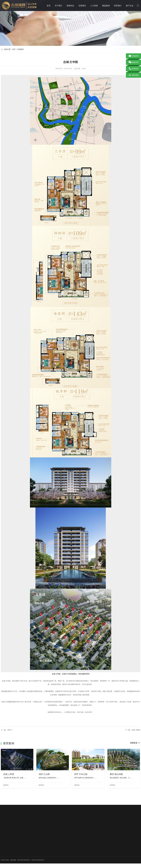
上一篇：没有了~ (7, 730)
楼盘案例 (106, 6)
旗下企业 (130, 6)
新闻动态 (70, 6)
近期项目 (82, 6)
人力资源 (94, 6)
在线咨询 (134, 56)
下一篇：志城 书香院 (133, 730)
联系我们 (118, 6)
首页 (49, 6)
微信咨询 (134, 62)
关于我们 (59, 6)
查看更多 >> (135, 743)
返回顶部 (134, 75)
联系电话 (134, 69)
